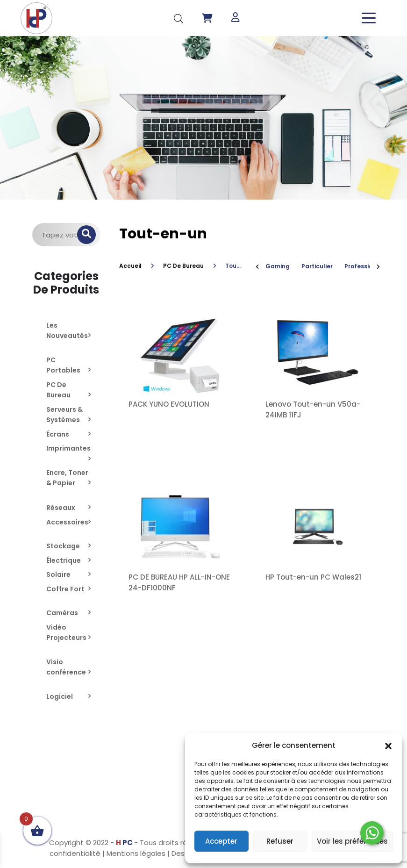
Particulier (317, 266)
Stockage (63, 546)
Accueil (130, 266)
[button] (388, 746)
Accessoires (67, 522)
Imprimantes (68, 448)
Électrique (64, 560)
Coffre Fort (65, 589)
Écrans (58, 434)
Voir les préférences (352, 841)
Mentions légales (136, 853)
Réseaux (61, 508)
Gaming (278, 266)
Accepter (221, 841)
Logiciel (60, 696)
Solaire (58, 574)
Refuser (280, 841)
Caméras (62, 613)
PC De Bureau (183, 266)
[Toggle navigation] (368, 18)
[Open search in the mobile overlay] (179, 18)
